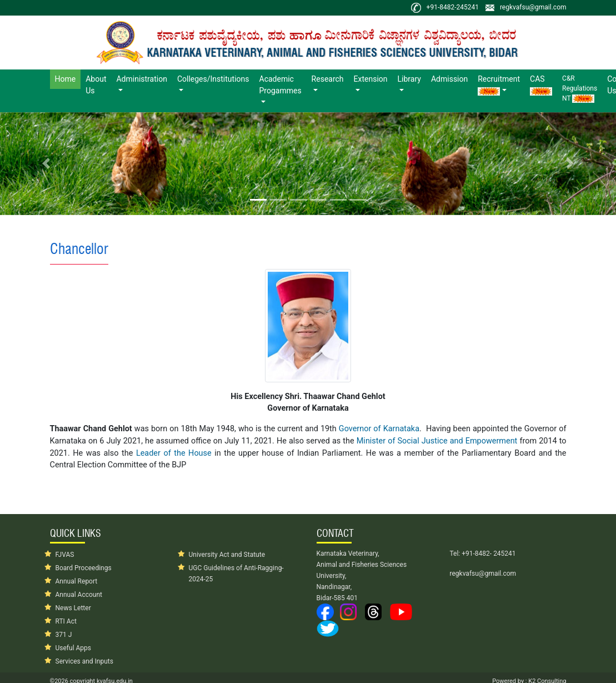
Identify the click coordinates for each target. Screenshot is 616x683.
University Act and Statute (227, 555)
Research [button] (328, 79)
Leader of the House (174, 453)
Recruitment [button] (499, 85)
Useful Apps (74, 648)
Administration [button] (141, 79)
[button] (46, 164)
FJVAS (65, 555)
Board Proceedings (84, 568)
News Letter (73, 608)
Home (68, 78)
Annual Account (79, 595)
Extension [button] (371, 79)
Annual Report (77, 581)
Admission (449, 79)
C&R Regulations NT (580, 89)
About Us (96, 85)
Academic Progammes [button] (281, 85)
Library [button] (409, 79)
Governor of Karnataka (379, 429)
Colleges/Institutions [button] (213, 79)
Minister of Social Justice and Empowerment (437, 441)
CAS (541, 85)
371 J (64, 635)
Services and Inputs (84, 661)
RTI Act (66, 621)
